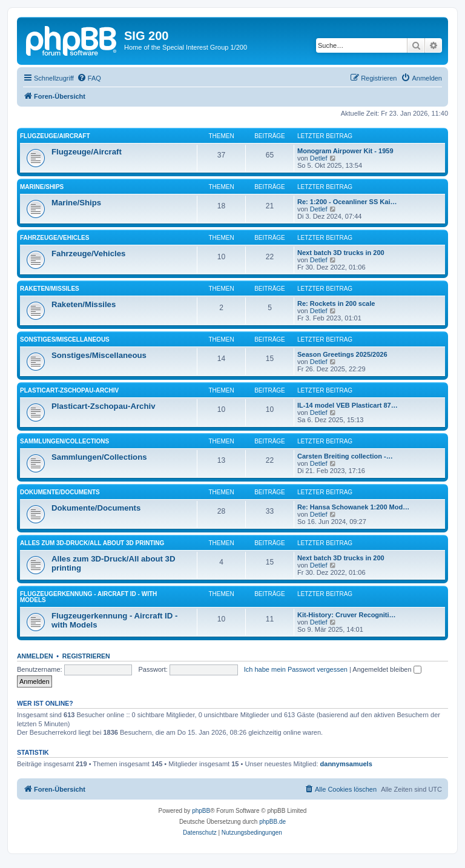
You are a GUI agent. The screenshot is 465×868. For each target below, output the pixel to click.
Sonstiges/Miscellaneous (65, 340)
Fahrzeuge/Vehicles (54, 238)
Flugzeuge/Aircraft (55, 136)
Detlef (319, 158)
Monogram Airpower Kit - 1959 (345, 151)
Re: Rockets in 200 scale (336, 303)
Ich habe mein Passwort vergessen (296, 669)
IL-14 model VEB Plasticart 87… (348, 405)
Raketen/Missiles (50, 289)
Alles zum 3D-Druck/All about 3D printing (92, 543)
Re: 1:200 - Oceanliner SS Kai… (347, 202)
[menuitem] (89, 78)
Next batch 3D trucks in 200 (341, 253)
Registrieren (86, 656)
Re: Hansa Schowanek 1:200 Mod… (353, 507)
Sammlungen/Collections (64, 441)
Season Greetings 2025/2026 (342, 354)
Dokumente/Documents (60, 492)
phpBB (201, 811)
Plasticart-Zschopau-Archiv (69, 390)
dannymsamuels (346, 764)
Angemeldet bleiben (387, 669)
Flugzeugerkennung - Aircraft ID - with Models (88, 597)
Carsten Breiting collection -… (345, 456)
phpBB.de (272, 822)
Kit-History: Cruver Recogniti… (347, 615)
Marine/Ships (42, 187)
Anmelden (35, 656)
